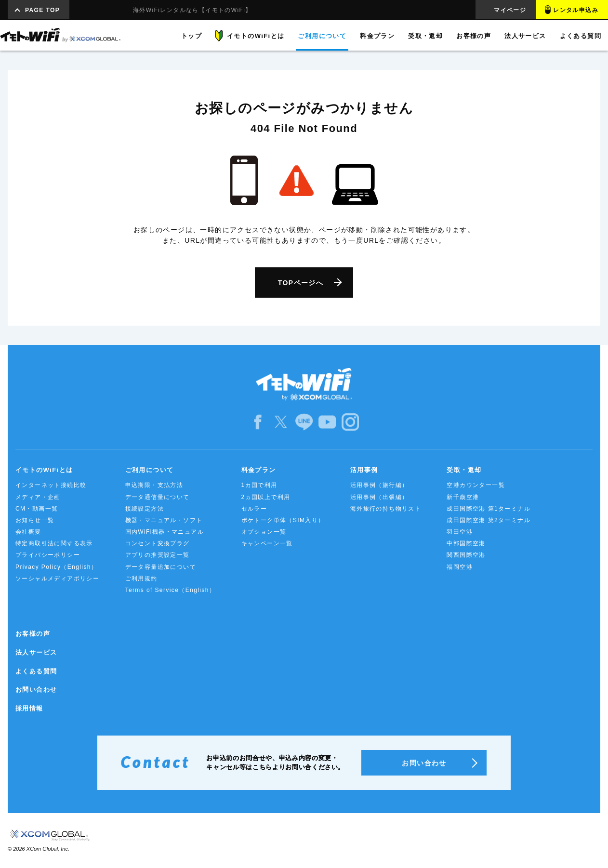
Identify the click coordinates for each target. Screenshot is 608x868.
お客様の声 (33, 634)
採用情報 (29, 708)
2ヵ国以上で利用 (266, 497)
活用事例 (364, 470)
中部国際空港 (466, 543)
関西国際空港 (466, 555)
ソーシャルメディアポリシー (57, 579)
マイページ (510, 10)
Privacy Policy (56, 567)
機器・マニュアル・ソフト (164, 520)
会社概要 (28, 532)
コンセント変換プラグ (158, 543)
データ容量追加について (161, 567)
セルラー (254, 509)
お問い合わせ (36, 690)
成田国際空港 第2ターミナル (489, 520)
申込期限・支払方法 (154, 485)
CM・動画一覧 (37, 509)
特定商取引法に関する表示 (54, 543)
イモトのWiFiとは (44, 470)
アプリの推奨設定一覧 (158, 555)
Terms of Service (171, 590)
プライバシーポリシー (48, 555)
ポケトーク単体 (283, 520)
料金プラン (259, 470)
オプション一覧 (264, 532)
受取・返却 (464, 470)
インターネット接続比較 (51, 485)
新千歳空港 (463, 497)
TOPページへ (301, 283)
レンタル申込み (576, 10)
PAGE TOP (42, 10)
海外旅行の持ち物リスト (386, 509)
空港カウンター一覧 (476, 485)
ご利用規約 (141, 579)
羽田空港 (460, 532)
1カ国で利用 (259, 485)
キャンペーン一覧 (267, 543)
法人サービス (36, 652)
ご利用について (150, 470)
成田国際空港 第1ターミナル (489, 509)
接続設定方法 (145, 509)
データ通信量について (158, 497)
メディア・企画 (38, 497)
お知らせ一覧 (35, 520)
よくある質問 (36, 671)
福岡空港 (460, 567)
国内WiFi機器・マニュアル (165, 532)
